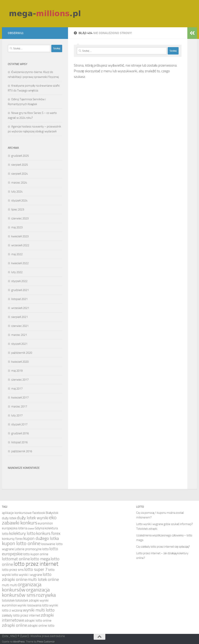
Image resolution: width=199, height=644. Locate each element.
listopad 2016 (19, 442)
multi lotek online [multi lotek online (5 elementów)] (43, 580)
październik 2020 (22, 353)
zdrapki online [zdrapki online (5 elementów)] (14, 625)
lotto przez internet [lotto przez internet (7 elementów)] (36, 564)
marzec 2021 (19, 335)
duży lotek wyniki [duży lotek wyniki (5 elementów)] (33, 518)
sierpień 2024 (20, 174)
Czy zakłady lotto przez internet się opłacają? (163, 547)
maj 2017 (17, 389)
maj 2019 (17, 371)
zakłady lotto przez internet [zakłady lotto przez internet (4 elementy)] (21, 615)
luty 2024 (17, 192)
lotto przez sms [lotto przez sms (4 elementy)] (13, 570)
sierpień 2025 (20, 165)
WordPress (19, 642)
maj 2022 (17, 254)
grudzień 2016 (20, 433)
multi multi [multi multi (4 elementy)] (10, 585)
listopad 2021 (19, 299)
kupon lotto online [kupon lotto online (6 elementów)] (21, 543)
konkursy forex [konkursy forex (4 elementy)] (12, 539)
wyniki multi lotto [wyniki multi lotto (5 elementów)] (39, 610)
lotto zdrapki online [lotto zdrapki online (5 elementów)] (27, 577)
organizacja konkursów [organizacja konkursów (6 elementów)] (22, 587)
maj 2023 (17, 227)
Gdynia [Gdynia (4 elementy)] (39, 528)
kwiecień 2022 (20, 263)
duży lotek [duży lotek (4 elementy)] (9, 518)
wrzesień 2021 (20, 308)
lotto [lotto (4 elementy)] (45, 549)
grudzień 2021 (20, 290)
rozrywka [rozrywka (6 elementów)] (46, 595)
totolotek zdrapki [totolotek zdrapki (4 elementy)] (27, 600)
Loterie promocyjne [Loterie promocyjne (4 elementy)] (28, 549)
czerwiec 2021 (20, 326)
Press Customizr (46, 642)
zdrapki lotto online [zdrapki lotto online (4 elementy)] (38, 620)
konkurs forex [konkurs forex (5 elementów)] (48, 533)
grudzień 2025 (20, 156)
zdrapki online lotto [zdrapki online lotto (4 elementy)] (41, 626)
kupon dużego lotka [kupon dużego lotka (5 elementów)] (41, 538)
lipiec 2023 (18, 209)
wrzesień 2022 (20, 245)
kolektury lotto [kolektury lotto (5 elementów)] (22, 533)
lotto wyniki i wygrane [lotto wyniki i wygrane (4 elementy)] (27, 575)
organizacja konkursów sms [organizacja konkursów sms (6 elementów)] (26, 592)
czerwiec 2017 (20, 380)
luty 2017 (17, 415)
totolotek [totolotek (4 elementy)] (8, 600)
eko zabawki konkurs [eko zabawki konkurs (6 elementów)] (29, 520)
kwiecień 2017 (20, 398)
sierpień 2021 (20, 317)
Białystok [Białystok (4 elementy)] (52, 513)
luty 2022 (17, 272)
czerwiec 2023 (20, 218)
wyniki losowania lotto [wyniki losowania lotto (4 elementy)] (33, 605)
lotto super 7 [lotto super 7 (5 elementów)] (36, 569)
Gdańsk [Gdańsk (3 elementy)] (31, 529)
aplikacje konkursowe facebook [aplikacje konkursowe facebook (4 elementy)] (24, 513)
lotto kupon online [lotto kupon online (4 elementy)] (36, 554)
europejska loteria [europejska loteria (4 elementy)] (14, 528)
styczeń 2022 (19, 281)
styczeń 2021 (19, 344)
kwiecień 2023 (20, 236)
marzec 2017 (19, 406)
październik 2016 (22, 451)
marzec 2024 (19, 183)
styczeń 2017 (19, 424)
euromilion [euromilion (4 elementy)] (45, 523)
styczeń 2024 (19, 201)
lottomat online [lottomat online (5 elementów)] (16, 559)
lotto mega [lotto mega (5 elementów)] (40, 559)
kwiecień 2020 (20, 362)
